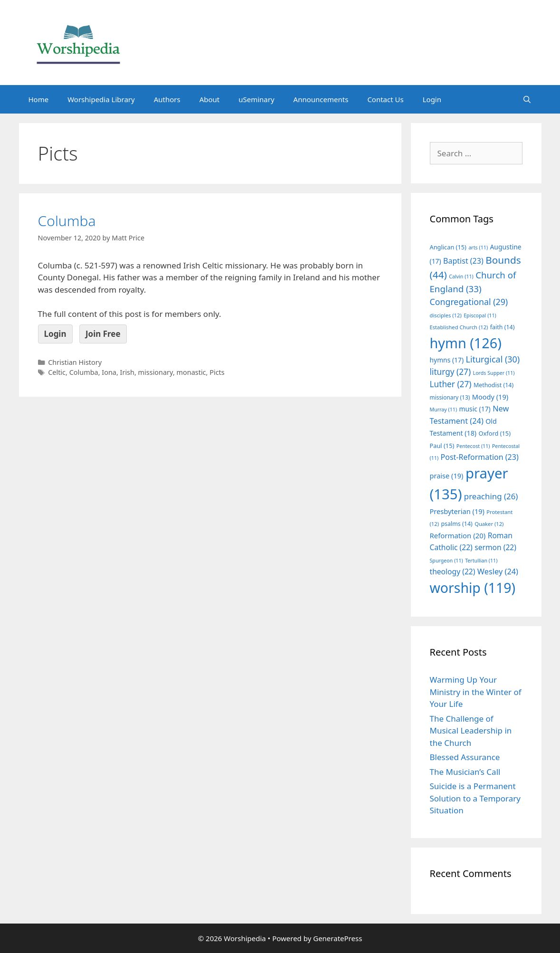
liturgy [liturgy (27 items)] (451, 372)
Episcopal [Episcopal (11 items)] (480, 315)
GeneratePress (337, 938)
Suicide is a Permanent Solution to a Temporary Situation (475, 798)
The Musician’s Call (465, 772)
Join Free (103, 334)
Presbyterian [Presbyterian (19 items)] (457, 511)
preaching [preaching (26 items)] (491, 496)
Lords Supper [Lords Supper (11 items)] (494, 373)
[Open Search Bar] (527, 99)
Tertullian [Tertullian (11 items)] (481, 561)
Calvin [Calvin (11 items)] (461, 276)
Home (39, 99)
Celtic (57, 372)
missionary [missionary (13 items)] (450, 397)
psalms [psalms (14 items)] (456, 524)
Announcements (321, 99)
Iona (109, 372)
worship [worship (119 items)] (473, 588)
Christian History (75, 362)
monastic (191, 372)
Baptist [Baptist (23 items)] (463, 261)
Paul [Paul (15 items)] (442, 446)
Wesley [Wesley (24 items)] (498, 572)
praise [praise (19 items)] (447, 476)
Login (432, 99)
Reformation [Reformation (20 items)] (458, 535)
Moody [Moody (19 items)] (490, 397)
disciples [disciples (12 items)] (446, 315)
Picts (217, 372)
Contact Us (385, 99)
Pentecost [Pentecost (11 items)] (473, 446)
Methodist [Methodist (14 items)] (494, 385)
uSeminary (256, 99)
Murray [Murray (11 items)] (444, 410)
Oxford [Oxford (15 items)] (495, 433)
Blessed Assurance (465, 757)
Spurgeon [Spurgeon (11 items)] (446, 561)
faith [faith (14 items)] (503, 327)
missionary (156, 372)
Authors (167, 99)
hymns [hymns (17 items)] (447, 360)
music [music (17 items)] (475, 409)
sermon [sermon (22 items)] (495, 547)
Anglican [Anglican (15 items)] (448, 247)
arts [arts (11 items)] (478, 248)
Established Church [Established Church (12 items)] (459, 327)
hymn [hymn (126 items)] (466, 343)
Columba (67, 221)
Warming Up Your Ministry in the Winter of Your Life (476, 692)
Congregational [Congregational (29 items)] (469, 302)
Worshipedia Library (101, 99)
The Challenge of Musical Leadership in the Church (471, 731)
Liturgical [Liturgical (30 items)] (493, 359)
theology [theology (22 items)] (453, 572)
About (210, 99)
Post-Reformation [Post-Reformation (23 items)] (480, 457)
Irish (127, 372)
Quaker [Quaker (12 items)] (489, 524)
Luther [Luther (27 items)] (451, 384)
